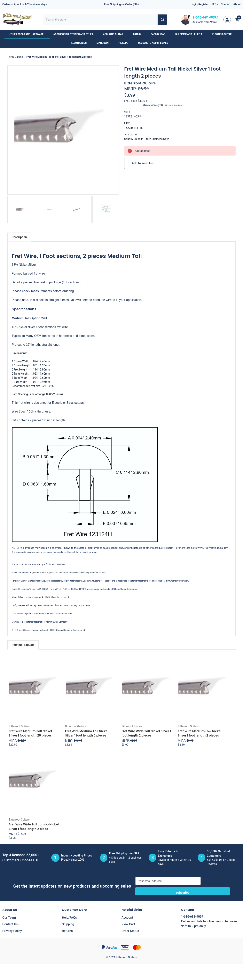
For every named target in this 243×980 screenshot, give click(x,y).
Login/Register (200, 4)
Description (19, 237)
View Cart (128, 924)
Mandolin (104, 43)
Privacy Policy (12, 931)
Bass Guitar (160, 34)
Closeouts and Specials (155, 43)
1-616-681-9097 (205, 17)
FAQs (215, 4)
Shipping (68, 924)
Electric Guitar (224, 34)
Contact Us (10, 924)
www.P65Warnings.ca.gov (212, 548)
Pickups (125, 43)
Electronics (81, 43)
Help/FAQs (70, 918)
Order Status (130, 931)
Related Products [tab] (23, 645)
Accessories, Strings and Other (75, 34)
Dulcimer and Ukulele (191, 34)
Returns (67, 931)
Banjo (139, 34)
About (237, 4)
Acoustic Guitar (115, 34)
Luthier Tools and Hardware (27, 34)
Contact (226, 4)
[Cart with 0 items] (237, 20)
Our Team (9, 918)
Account (127, 918)
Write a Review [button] (173, 105)
